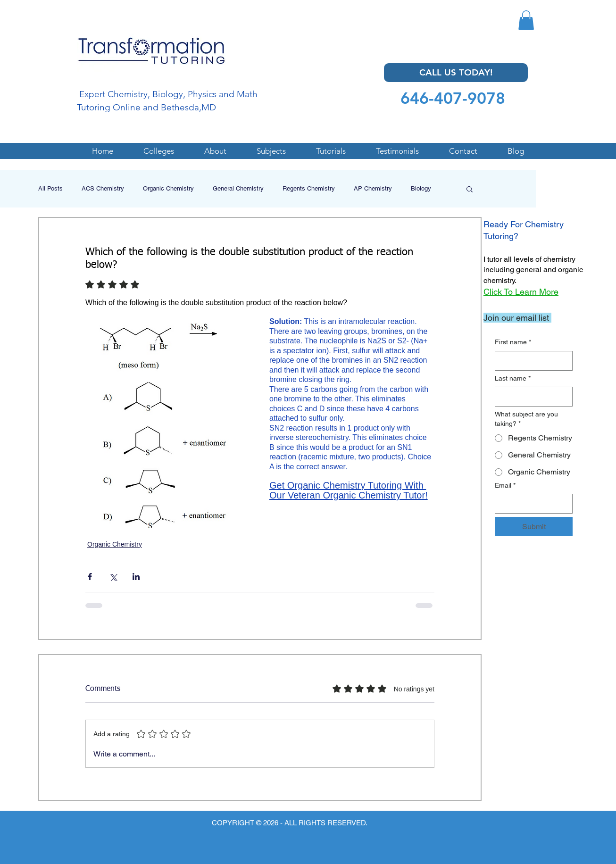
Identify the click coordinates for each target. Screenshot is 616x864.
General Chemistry (238, 188)
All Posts (50, 188)
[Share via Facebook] (90, 577)
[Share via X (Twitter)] (113, 577)
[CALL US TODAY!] (456, 73)
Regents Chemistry (309, 188)
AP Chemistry (373, 188)
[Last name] (531, 397)
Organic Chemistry (168, 188)
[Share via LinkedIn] (136, 577)
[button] (526, 20)
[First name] (531, 361)
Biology (421, 188)
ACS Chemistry (103, 188)
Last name (513, 379)
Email (505, 486)
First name (513, 342)
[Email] (531, 504)
